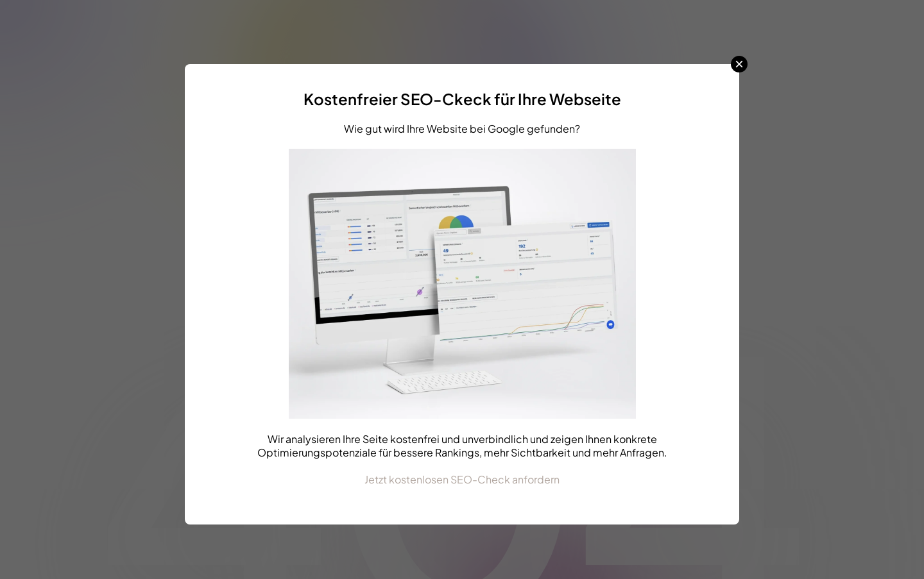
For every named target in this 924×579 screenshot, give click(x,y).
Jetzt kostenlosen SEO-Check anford (454, 479)
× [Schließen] (739, 64)
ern (552, 479)
